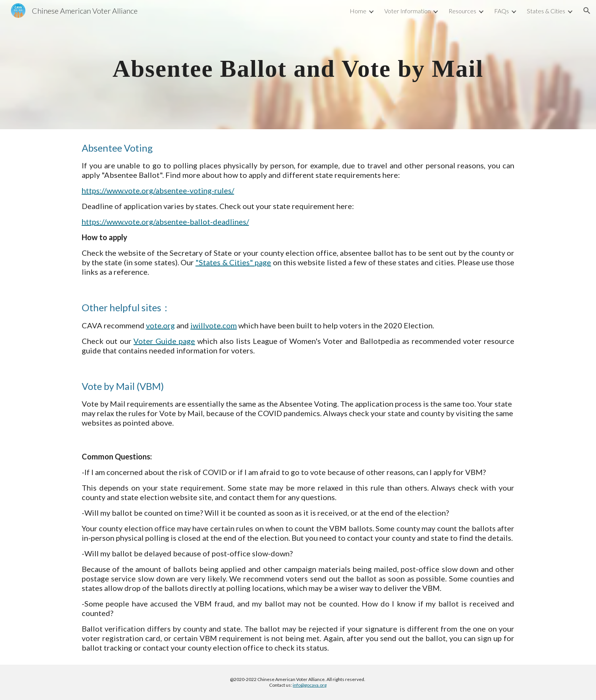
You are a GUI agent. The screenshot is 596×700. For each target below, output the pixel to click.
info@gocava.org (310, 685)
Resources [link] (462, 11)
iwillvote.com (214, 325)
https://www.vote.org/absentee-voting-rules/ (158, 190)
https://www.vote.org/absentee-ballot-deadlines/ (165, 222)
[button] (587, 11)
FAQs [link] (502, 11)
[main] (298, 65)
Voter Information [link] (407, 11)
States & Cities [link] (546, 11)
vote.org (160, 325)
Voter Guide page (164, 341)
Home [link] (358, 11)
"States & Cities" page (233, 262)
